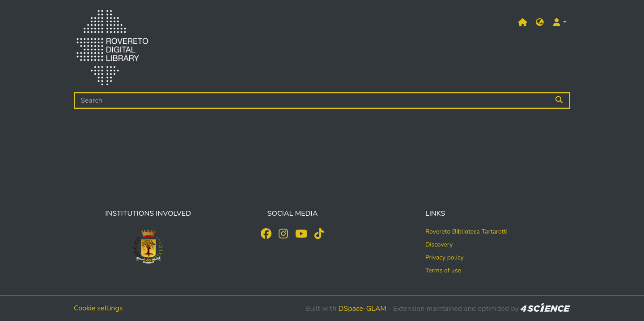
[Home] (112, 50)
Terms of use (443, 270)
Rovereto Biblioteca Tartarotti (466, 232)
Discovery (439, 245)
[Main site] (523, 23)
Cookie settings (98, 308)
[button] (540, 23)
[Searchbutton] (560, 100)
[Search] (312, 100)
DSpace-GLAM (362, 309)
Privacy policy (445, 257)
